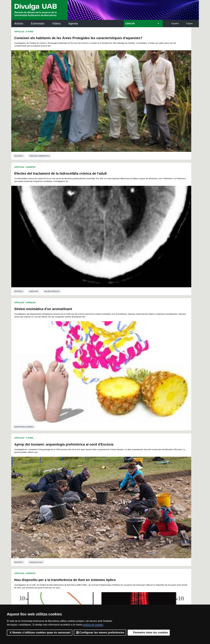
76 (77, 488)
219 (138, 507)
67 (133, 485)
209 (87, 507)
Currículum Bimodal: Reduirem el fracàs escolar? (54, 305)
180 (123, 502)
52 (73, 485)
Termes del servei (66, 600)
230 (102, 510)
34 (93, 483)
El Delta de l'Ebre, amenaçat (130, 395)
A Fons (30, 32)
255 (138, 513)
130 (143, 494)
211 (97, 507)
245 (87, 513)
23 (142, 480)
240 (62, 513)
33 (89, 483)
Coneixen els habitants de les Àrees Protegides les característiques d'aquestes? (55, 40)
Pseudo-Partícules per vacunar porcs (138, 219)
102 (92, 491)
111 (138, 491)
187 (67, 505)
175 (97, 502)
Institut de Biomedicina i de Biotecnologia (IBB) (179, 563)
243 (77, 513)
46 (141, 483)
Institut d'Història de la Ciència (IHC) (140, 533)
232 (113, 510)
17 (118, 480)
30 (77, 483)
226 (82, 510)
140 (102, 496)
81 (97, 488)
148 (143, 496)
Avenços (31, 122)
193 (97, 505)
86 (117, 488)
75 (73, 488)
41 (121, 483)
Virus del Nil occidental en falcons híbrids (141, 308)
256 (143, 513)
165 (138, 499)
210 (92, 507)
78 (85, 488)
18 (122, 480)
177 (108, 502)
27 (65, 483)
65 (125, 485)
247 (97, 513)
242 (72, 513)
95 (61, 491)
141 (108, 496)
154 (82, 499)
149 (148, 496)
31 (81, 483)
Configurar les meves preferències (100, 633)
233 (118, 510)
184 (143, 502)
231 (108, 510)
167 (148, 499)
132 (62, 496)
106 (112, 491)
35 (97, 483)
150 (62, 499)
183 (138, 502)
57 (93, 485)
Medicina (128, 111)
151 (67, 499)
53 (77, 485)
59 (101, 485)
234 (123, 510)
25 (150, 480)
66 (129, 485)
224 (72, 510)
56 (89, 485)
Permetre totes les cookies (149, 633)
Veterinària (129, 291)
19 (126, 480)
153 (77, 499)
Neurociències (146, 111)
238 (143, 510)
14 (106, 480)
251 (118, 513)
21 (134, 480)
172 (82, 502)
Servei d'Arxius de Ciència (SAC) (100, 533)
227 (87, 510)
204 (62, 507)
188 (72, 505)
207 (77, 507)
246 (92, 513)
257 (148, 513)
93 (145, 488)
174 (92, 502)
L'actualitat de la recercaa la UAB (29, 543)
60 (105, 485)
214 (113, 507)
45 (137, 483)
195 (108, 505)
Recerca (19, 111)
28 (69, 483)
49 (61, 485)
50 (65, 485)
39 (113, 483)
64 (121, 485)
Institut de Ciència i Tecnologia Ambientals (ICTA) (178, 548)
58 (97, 485)
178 (113, 502)
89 (129, 488)
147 (138, 496)
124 (113, 494)
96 (65, 491)
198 (123, 505)
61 (109, 485)
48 (149, 483)
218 (133, 507)
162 (123, 499)
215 (118, 507)
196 (113, 505)
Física (17, 288)
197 (118, 505)
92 (141, 488)
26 (61, 483)
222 (62, 510)
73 (65, 488)
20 (130, 480)
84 (109, 488)
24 (146, 480)
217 (128, 507)
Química (33, 467)
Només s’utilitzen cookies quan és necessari (40, 633)
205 (67, 507)
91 (137, 488)
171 (77, 502)
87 (121, 488)
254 (133, 513)
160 (113, 499)
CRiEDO (132, 562)
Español (175, 23)
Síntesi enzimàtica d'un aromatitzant (43, 128)
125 (118, 494)
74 (69, 488)
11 (94, 480)
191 (87, 505)
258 (103, 516)
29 (73, 483)
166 (143, 499)
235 (128, 510)
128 (133, 494)
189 (77, 505)
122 (102, 494)
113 (148, 491)
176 (102, 502)
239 (148, 510)
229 (97, 510)
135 (77, 496)
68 (137, 485)
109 (128, 491)
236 (133, 510)
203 (148, 505)
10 (90, 480)
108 (123, 491)
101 (87, 491)
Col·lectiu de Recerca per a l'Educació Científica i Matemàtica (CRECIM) (141, 548)
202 (143, 505)
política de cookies (93, 625)
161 (118, 499)
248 (102, 513)
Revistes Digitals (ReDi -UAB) (62, 546)
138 (92, 496)
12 (98, 480)
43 (129, 483)
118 (82, 494)
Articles (19, 24)
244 (82, 513)
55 (85, 485)
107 (118, 491)
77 (81, 488)
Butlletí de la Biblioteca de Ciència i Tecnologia (65, 533)
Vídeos (56, 24)
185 (148, 502)
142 (113, 496)
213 (108, 507)
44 (133, 483)
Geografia (128, 466)
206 (72, 507)
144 (123, 496)
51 (69, 485)
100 (82, 491)
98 (73, 491)
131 (148, 494)
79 (89, 488)
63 (117, 485)
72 (61, 488)
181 (128, 502)
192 (92, 505)
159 (107, 499)
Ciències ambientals (39, 111)
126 (123, 494)
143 (118, 496)
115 (67, 494)
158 (102, 499)
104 (102, 491)
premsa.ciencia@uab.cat (121, 584)
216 (123, 507)
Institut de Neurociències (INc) (179, 533)
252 (123, 513)
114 (62, 494)
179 (118, 502)
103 (97, 491)
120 (92, 494)
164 (133, 499)
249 (108, 513)
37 (105, 483)
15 (110, 480)
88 (125, 488)
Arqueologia (130, 201)
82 (101, 488)
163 (128, 499)
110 (133, 491)
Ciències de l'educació (41, 377)
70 (145, 485)
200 (133, 505)
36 (101, 483)
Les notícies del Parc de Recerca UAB (29, 556)
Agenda (73, 24)
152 (72, 499)
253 (128, 513)
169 (67, 502)
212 (102, 507)
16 (114, 480)
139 (97, 496)
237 (138, 510)
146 (133, 496)
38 (109, 483)
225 (77, 510)
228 (92, 510)
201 (138, 505)
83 (105, 488)
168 (62, 502)
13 (102, 480)
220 (143, 507)
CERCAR (130, 24)
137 (87, 496)
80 (93, 488)
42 (125, 483)
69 (141, 485)
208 (82, 507)
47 (145, 483)
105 (107, 491)
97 (69, 491)
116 (72, 494)
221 (148, 507)
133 (67, 496)
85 (113, 488)
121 (97, 494)
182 (133, 502)
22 (138, 480)
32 (85, 483)
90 (133, 488)
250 (113, 513)
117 (77, 494)
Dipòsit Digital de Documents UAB (99, 546)
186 (62, 505)
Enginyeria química (24, 197)
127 (128, 494)
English (189, 23)
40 (117, 483)
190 (82, 505)
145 (128, 496)
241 (67, 513)
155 (87, 499)
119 (87, 494)
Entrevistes (38, 24)
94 (149, 488)
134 (72, 496)
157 (97, 499)
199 (128, 505)
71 (149, 485)
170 (72, 502)
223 (67, 510)
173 (87, 502)
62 (113, 485)
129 (138, 494)
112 (143, 491)
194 (102, 505)
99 (77, 491)
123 (108, 494)
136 (82, 496)
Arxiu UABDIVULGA (26, 531)
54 (81, 485)
